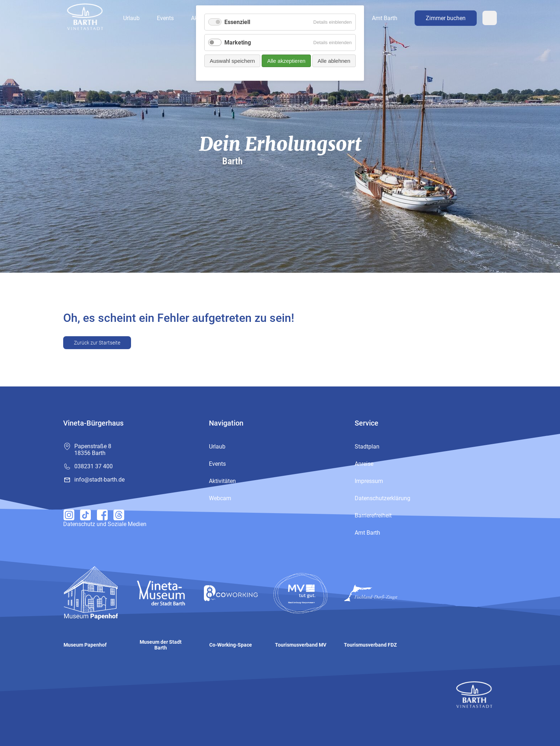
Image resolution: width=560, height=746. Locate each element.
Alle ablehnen (334, 61)
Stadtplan (367, 447)
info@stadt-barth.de (99, 480)
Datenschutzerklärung (382, 498)
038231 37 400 (94, 466)
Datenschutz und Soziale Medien (105, 524)
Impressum (369, 481)
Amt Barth (385, 18)
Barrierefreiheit (373, 515)
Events (165, 18)
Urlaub (131, 18)
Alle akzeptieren (286, 61)
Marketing (238, 43)
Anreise (364, 464)
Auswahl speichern (232, 61)
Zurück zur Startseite (97, 343)
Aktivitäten (222, 481)
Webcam (490, 18)
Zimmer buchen (446, 18)
